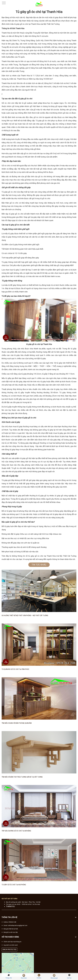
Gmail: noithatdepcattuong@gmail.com (15, 925)
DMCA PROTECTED (9, 950)
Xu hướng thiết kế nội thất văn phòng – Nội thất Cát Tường (25, 615)
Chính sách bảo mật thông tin (12, 942)
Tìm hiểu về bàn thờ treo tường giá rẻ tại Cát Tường (22, 777)
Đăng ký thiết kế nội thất (11, 929)
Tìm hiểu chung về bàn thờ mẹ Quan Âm (17, 723)
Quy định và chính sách (11, 945)
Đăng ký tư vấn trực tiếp (11, 932)
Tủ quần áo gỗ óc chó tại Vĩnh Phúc (15, 669)
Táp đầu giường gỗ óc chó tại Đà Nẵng (16, 831)
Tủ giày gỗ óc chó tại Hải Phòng (14, 885)
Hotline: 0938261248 (10, 922)
